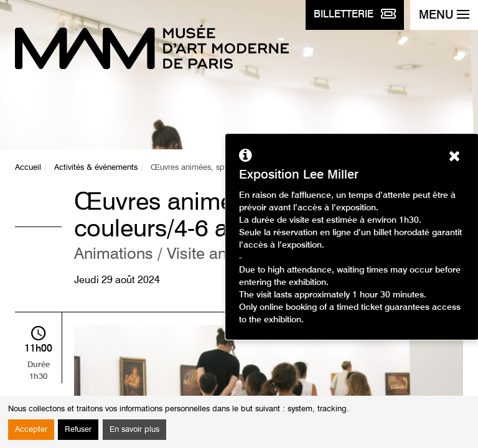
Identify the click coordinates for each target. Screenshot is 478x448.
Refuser (78, 430)
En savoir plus (134, 430)
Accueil (28, 168)
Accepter (31, 430)
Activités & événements (96, 168)
